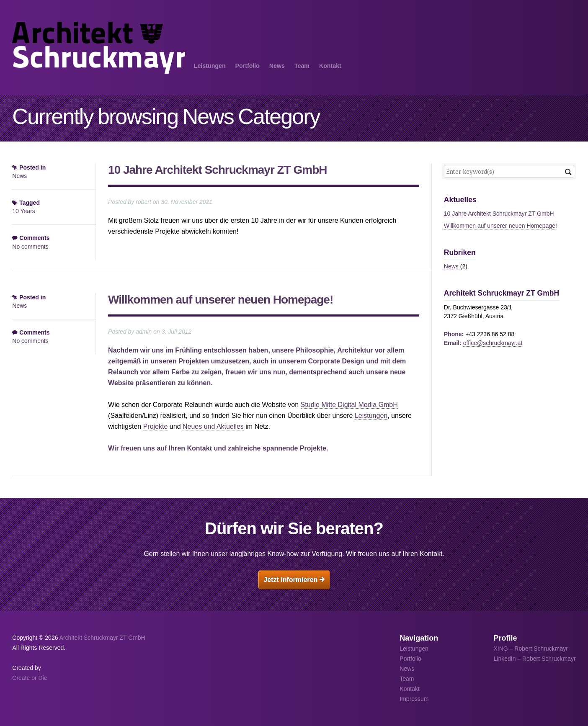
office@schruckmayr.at (493, 343)
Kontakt (330, 66)
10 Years (24, 211)
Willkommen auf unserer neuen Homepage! (220, 300)
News (277, 66)
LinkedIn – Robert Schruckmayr (535, 659)
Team (302, 66)
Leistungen (210, 66)
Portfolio (248, 66)
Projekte (156, 426)
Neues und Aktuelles (213, 426)
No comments (30, 247)
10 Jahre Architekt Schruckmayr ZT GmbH (217, 170)
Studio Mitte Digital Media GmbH (349, 405)
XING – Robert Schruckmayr (531, 649)
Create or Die (30, 678)
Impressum (414, 699)
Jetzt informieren (294, 580)
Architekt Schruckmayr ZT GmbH (102, 638)
